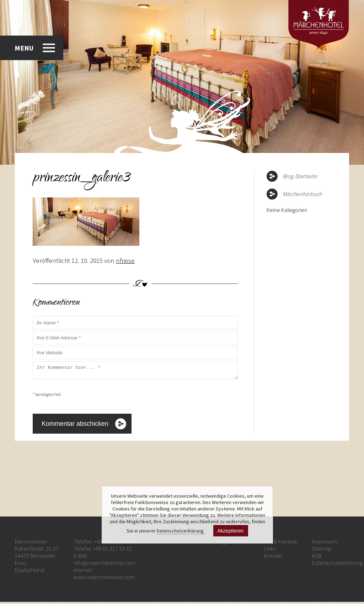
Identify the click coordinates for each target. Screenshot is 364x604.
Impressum (325, 544)
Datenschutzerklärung (337, 565)
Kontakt (273, 558)
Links (270, 551)
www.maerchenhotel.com (104, 579)
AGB (317, 558)
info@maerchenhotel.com (105, 565)
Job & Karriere (281, 544)
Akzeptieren (231, 531)
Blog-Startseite (300, 176)
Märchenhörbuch (302, 194)
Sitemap (322, 551)
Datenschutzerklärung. (181, 531)
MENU (24, 48)
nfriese (125, 260)
